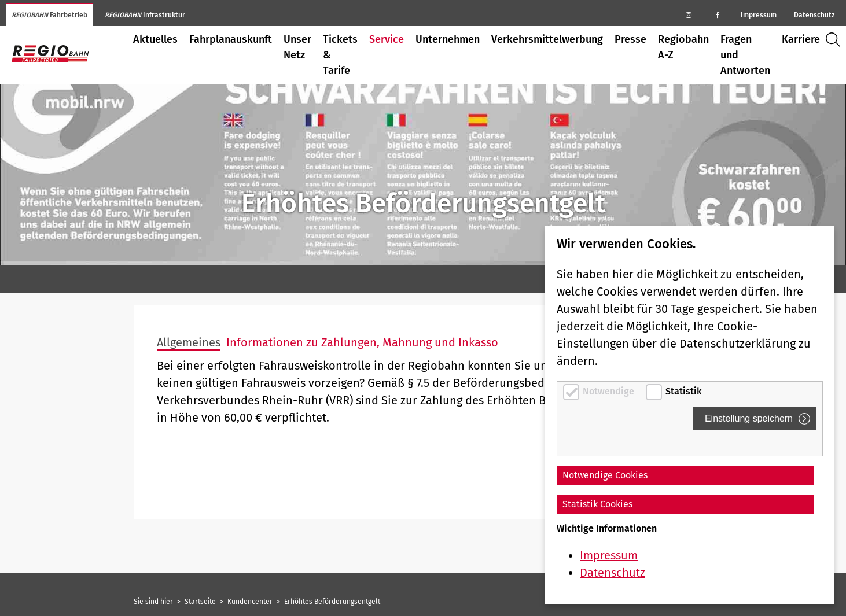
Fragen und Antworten (745, 55)
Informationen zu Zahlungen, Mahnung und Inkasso (362, 342)
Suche (836, 40)
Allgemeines (189, 342)
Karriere (801, 39)
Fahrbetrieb (49, 15)
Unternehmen (448, 39)
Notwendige (610, 391)
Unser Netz (297, 47)
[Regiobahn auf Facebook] (718, 14)
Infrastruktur (145, 15)
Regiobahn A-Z (683, 47)
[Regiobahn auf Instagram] (689, 14)
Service (387, 39)
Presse (630, 39)
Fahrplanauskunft (231, 39)
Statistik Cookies (597, 504)
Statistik (684, 391)
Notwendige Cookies (605, 475)
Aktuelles (155, 39)
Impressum (759, 15)
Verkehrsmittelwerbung (547, 39)
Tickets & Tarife (340, 55)
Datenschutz (814, 15)
